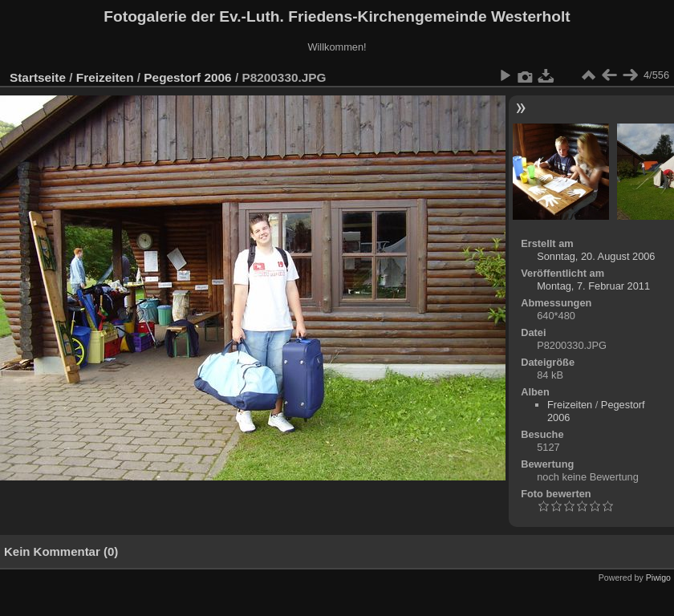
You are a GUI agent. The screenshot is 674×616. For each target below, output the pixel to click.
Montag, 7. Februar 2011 (593, 286)
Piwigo (658, 577)
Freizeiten (105, 77)
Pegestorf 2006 (187, 77)
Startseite (38, 77)
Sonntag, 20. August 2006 (596, 256)
